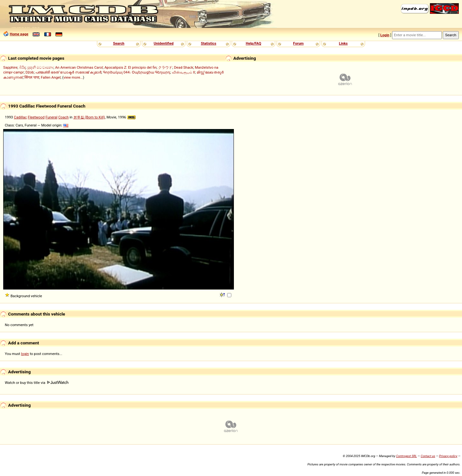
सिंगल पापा (32, 77)
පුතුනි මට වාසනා (40, 67)
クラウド (165, 67)
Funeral (51, 117)
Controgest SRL (406, 456)
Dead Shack (184, 67)
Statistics (209, 43)
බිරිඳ (22, 67)
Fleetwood (36, 117)
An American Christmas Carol (79, 67)
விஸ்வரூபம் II (184, 72)
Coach (64, 117)
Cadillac (20, 117)
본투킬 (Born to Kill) (89, 117)
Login (385, 35)
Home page (19, 34)
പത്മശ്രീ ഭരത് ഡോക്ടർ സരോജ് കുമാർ (68, 72)
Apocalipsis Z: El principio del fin (130, 67)
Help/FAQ (253, 43)
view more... (73, 77)
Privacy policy (448, 456)
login (25, 354)
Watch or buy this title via (37, 383)
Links (343, 43)
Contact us (428, 456)
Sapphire (10, 67)
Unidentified (164, 43)
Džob (30, 72)
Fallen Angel (51, 77)
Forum (299, 43)
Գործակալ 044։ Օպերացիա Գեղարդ (137, 72)
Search (119, 43)
